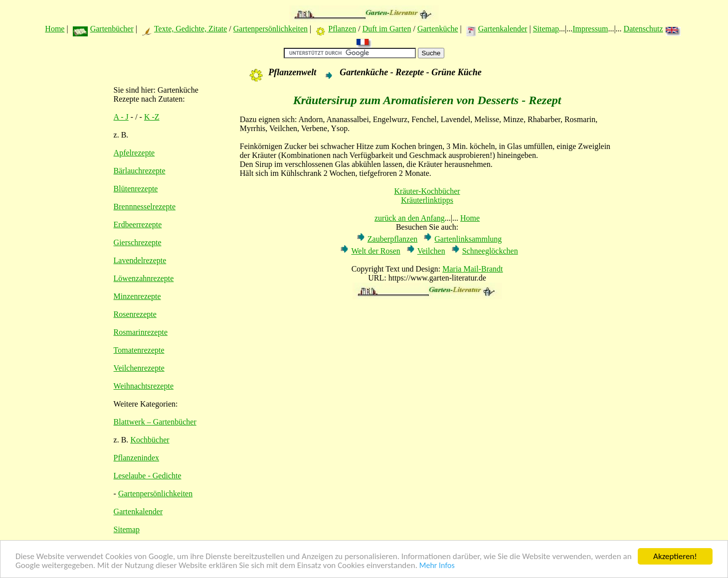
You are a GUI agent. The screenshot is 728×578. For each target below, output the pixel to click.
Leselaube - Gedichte (148, 476)
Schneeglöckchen (490, 251)
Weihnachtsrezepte (144, 386)
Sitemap (546, 29)
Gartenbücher (112, 29)
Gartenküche (438, 29)
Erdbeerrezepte (138, 224)
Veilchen (431, 251)
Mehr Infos (437, 566)
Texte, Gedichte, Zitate (190, 29)
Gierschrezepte (138, 242)
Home (55, 29)
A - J (121, 117)
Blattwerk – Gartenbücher (155, 422)
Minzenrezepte (137, 296)
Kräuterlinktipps (427, 200)
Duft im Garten (387, 29)
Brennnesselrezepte (145, 207)
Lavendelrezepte (140, 260)
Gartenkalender (503, 29)
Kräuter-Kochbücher (427, 191)
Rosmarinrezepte (141, 332)
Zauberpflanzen (392, 239)
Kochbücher (150, 440)
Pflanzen (342, 29)
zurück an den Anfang (410, 218)
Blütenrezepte (136, 189)
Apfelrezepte (134, 153)
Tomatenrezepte (139, 350)
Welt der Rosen (375, 251)
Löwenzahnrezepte (144, 278)
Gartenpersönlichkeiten (271, 29)
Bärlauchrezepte (140, 171)
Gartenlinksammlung (468, 239)
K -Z (152, 117)
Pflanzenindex (137, 458)
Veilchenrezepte (139, 368)
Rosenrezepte (135, 314)
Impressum (590, 29)
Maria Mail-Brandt (472, 269)
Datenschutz (643, 29)
